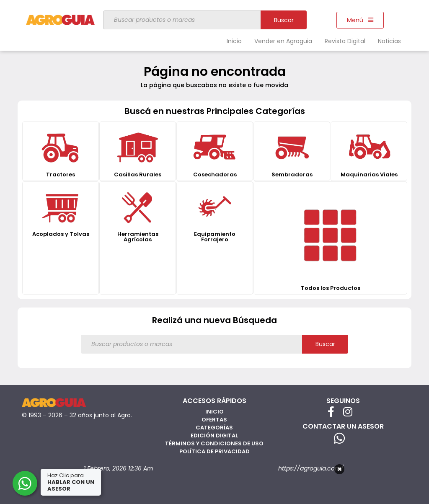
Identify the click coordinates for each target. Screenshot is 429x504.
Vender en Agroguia (283, 41)
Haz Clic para (71, 482)
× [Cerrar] (340, 469)
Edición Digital (214, 436)
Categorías (214, 428)
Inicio (234, 41)
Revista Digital (345, 41)
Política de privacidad (214, 451)
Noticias (389, 41)
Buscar (284, 20)
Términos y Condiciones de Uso (214, 443)
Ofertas (214, 420)
